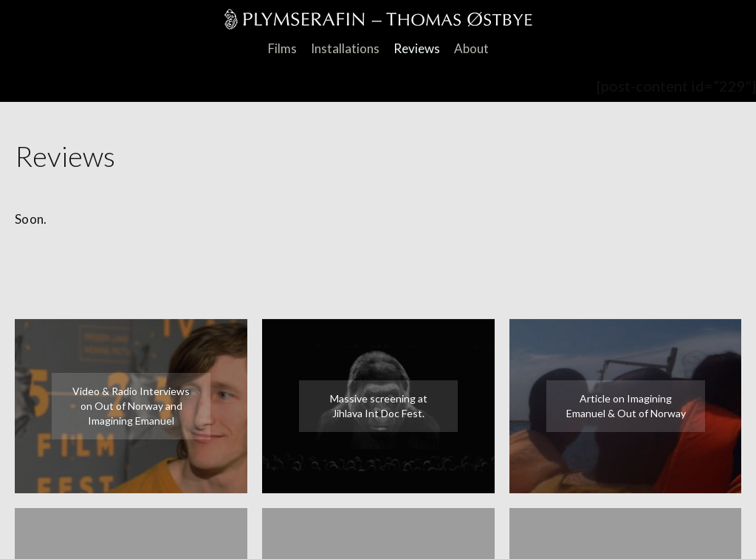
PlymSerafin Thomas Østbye (378, 22)
